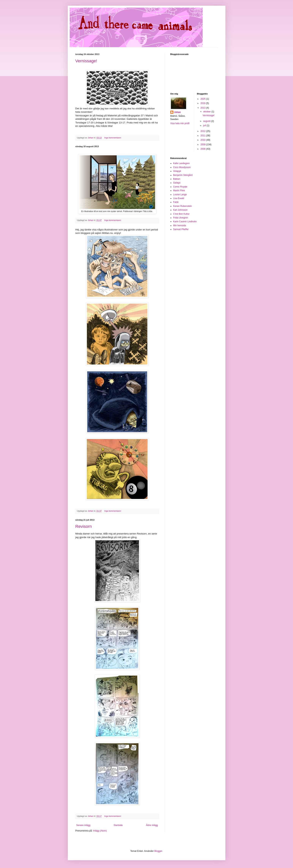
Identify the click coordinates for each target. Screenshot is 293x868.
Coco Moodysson (182, 167)
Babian (177, 179)
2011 (203, 136)
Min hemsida (180, 226)
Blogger (158, 851)
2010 (203, 140)
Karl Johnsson (180, 210)
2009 (203, 145)
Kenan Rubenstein (183, 206)
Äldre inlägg (152, 825)
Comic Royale (180, 187)
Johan (177, 112)
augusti (207, 121)
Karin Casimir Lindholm (185, 222)
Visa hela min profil (180, 123)
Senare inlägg (83, 825)
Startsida (118, 825)
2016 (203, 103)
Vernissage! (86, 61)
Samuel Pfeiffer (181, 229)
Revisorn (84, 526)
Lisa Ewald (179, 198)
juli (205, 125)
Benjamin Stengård (183, 175)
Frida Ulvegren (181, 218)
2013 (203, 108)
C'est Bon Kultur (181, 214)
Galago (177, 183)
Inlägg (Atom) (100, 831)
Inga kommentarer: (113, 138)
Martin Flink (179, 191)
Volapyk (177, 171)
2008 (203, 149)
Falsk (176, 202)
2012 (203, 131)
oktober (207, 112)
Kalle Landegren (181, 163)
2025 (203, 99)
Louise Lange (180, 195)
